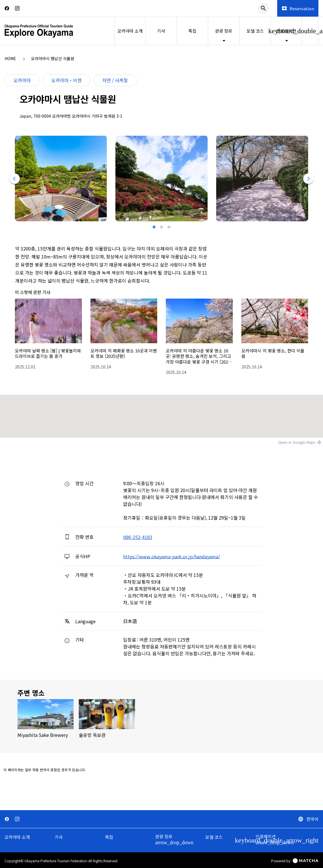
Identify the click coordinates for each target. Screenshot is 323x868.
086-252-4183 (138, 537)
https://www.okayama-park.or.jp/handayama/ (172, 556)
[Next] (308, 179)
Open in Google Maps (297, 442)
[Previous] (15, 179)
